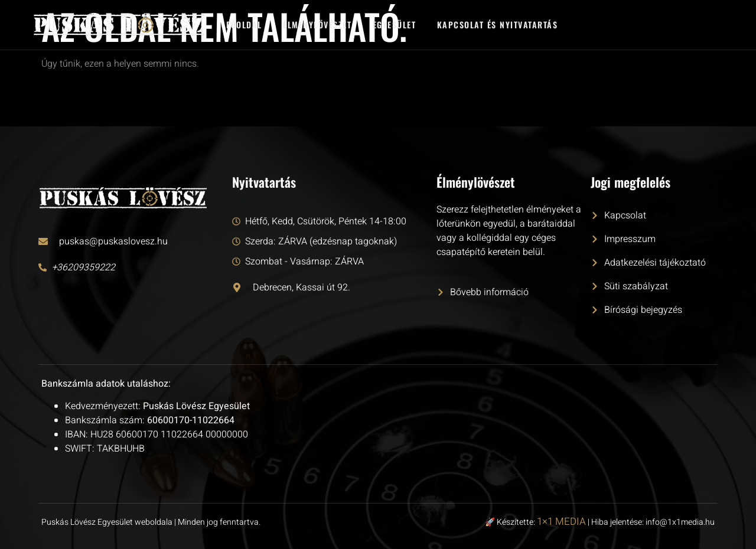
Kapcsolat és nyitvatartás (498, 24)
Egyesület (395, 24)
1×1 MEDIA (561, 522)
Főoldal (244, 24)
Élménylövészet (318, 24)
